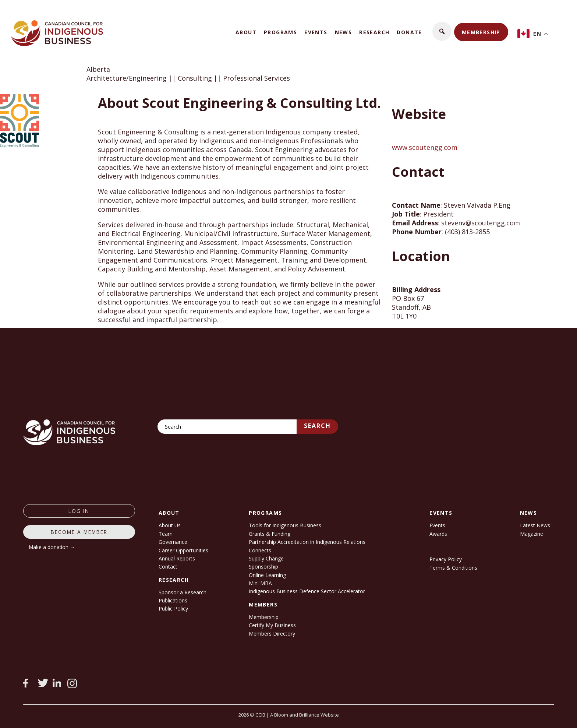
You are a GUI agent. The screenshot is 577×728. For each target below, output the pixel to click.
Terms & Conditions (453, 568)
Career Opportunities (183, 550)
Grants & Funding (270, 534)
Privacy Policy (446, 559)
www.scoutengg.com (425, 147)
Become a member (79, 532)
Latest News (535, 525)
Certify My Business (272, 625)
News (344, 32)
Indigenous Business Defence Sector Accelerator (307, 591)
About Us (170, 525)
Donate (409, 32)
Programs (280, 32)
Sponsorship (263, 567)
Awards (438, 534)
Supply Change (266, 558)
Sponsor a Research (183, 592)
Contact (168, 567)
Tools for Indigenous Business (285, 525)
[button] (442, 31)
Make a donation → (52, 547)
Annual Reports (177, 558)
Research (374, 32)
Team (166, 534)
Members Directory (272, 634)
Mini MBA (260, 583)
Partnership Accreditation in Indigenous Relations (307, 542)
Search (317, 426)
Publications (173, 600)
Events (316, 32)
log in (79, 511)
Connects (260, 550)
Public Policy (173, 609)
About (246, 32)
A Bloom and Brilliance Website (305, 715)
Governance (173, 542)
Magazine (532, 534)
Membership (481, 32)
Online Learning (267, 575)
